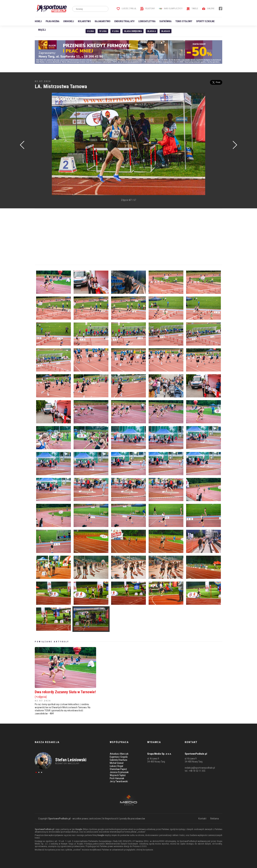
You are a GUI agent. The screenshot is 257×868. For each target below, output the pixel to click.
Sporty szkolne (205, 21)
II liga (90, 31)
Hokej (38, 21)
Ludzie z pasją (126, 8)
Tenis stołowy (184, 21)
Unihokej (69, 21)
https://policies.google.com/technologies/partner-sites (108, 829)
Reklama (215, 819)
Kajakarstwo (103, 21)
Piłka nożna (52, 21)
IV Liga (103, 31)
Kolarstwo (84, 21)
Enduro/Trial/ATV (124, 21)
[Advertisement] (40, 144)
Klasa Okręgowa (133, 31)
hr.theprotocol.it (111, 819)
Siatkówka (165, 21)
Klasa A (152, 31)
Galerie (208, 8)
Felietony (148, 8)
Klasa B (166, 31)
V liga (115, 31)
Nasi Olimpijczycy (171, 8)
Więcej (42, 30)
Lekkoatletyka (147, 21)
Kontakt (202, 819)
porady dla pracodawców (133, 819)
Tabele (192, 8)
